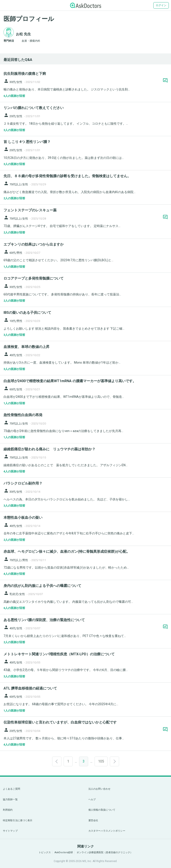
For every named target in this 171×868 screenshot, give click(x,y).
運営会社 (93, 820)
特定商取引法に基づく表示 (18, 820)
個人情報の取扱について (102, 810)
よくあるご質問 (11, 789)
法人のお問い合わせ (99, 789)
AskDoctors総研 (64, 852)
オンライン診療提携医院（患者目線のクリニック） (105, 852)
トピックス (45, 852)
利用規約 (8, 810)
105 (101, 761)
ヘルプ (92, 799)
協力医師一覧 (10, 799)
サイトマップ (10, 831)
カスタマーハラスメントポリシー (107, 831)
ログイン (161, 5)
